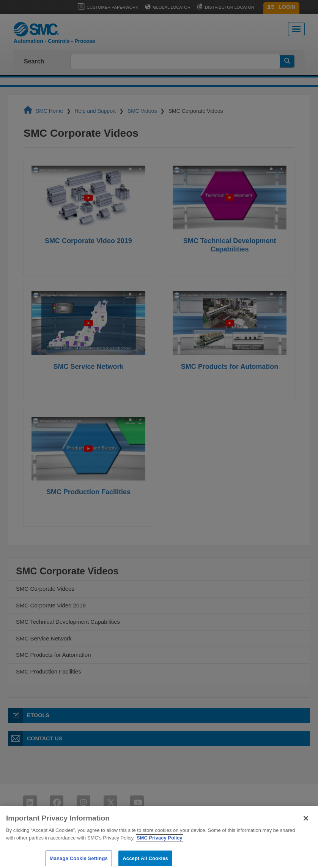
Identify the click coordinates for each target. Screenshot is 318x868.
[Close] (306, 822)
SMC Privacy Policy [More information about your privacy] (160, 842)
